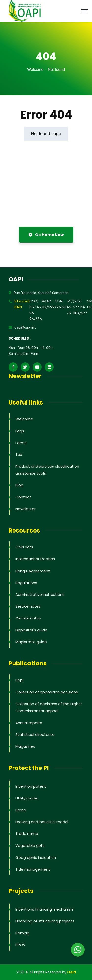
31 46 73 (69, 307)
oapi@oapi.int (25, 327)
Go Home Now (46, 235)
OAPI (72, 972)
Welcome (35, 69)
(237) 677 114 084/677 (80, 307)
